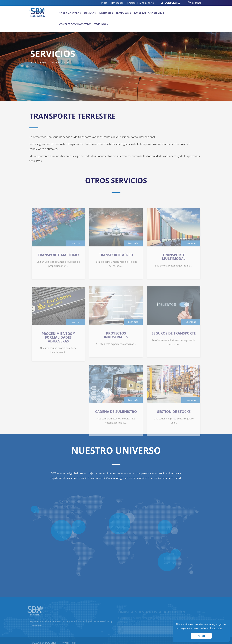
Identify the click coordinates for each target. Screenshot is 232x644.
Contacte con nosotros (75, 24)
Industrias (106, 13)
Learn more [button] (216, 628)
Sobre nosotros (70, 13)
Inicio (104, 3)
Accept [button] (201, 636)
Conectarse (171, 3)
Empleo (131, 3)
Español (196, 3)
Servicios (90, 13)
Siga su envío (147, 3)
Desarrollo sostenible (149, 13)
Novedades (117, 3)
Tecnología (123, 13)
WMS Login (101, 24)
